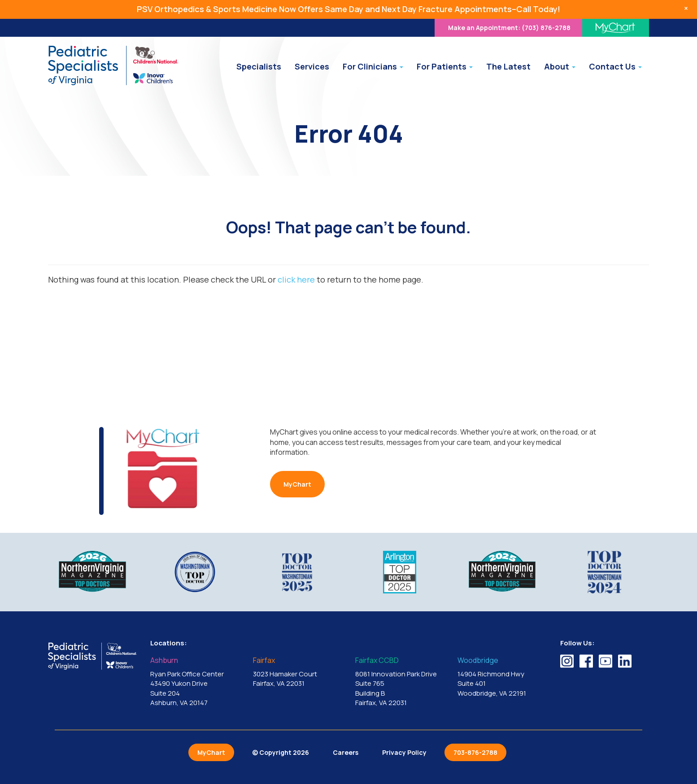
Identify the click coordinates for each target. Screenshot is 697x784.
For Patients (445, 66)
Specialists (259, 66)
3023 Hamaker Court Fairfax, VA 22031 (297, 672)
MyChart (297, 484)
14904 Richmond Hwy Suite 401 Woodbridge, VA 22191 (502, 677)
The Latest (508, 66)
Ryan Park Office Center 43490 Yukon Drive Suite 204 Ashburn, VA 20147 (195, 682)
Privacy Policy (404, 752)
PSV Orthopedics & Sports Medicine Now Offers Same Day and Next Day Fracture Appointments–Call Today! (348, 9)
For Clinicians (373, 66)
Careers (346, 752)
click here (296, 279)
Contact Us (615, 66)
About (560, 66)
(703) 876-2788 (509, 28)
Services (312, 66)
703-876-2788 (475, 752)
